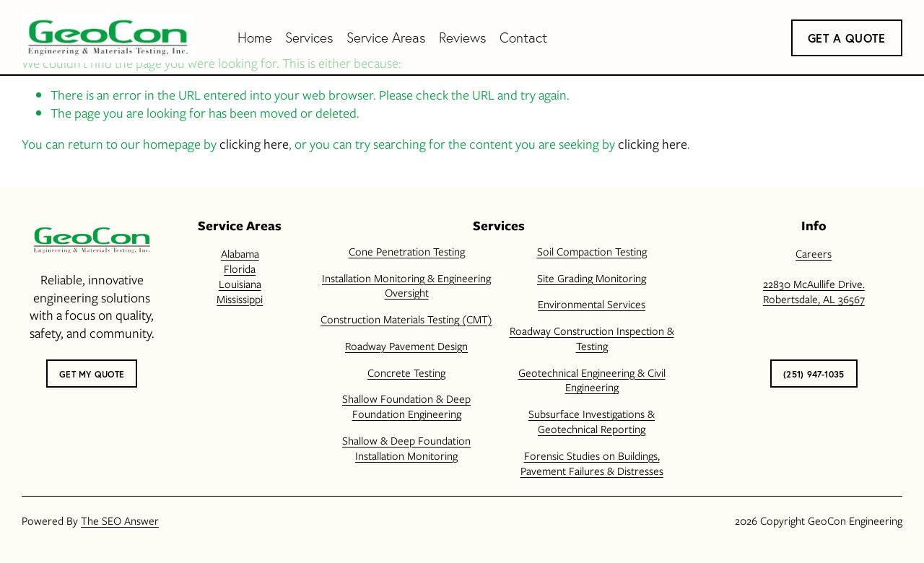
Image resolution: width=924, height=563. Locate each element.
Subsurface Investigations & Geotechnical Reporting (592, 422)
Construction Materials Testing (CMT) (406, 320)
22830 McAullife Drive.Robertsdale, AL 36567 (814, 292)
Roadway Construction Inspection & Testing (592, 339)
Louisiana (240, 285)
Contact (523, 38)
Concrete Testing (406, 374)
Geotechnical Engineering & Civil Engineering (592, 381)
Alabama (240, 254)
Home (255, 38)
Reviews (463, 38)
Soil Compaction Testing (592, 252)
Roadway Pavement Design (406, 347)
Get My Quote (92, 374)
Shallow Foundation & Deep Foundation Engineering (406, 407)
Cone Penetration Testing (407, 252)
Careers (814, 254)
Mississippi (240, 300)
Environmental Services (592, 305)
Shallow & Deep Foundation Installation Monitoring (406, 449)
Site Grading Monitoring (592, 279)
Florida (240, 270)
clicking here (254, 144)
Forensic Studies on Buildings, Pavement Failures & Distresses (592, 464)
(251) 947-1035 (814, 374)
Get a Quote (847, 38)
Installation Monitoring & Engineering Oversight (406, 287)
